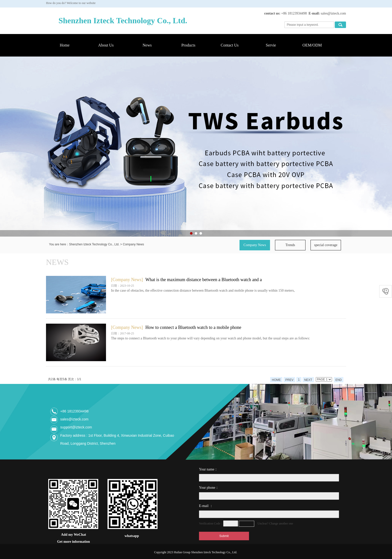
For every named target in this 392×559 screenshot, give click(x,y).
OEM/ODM (312, 45)
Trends (290, 245)
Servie (271, 45)
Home (65, 45)
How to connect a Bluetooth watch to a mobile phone (193, 327)
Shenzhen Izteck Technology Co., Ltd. (94, 244)
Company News (133, 244)
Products (188, 45)
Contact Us (230, 45)
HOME (276, 380)
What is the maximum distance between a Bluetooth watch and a (203, 280)
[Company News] (127, 280)
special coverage (326, 245)
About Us (106, 45)
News (147, 45)
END (339, 380)
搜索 (340, 25)
